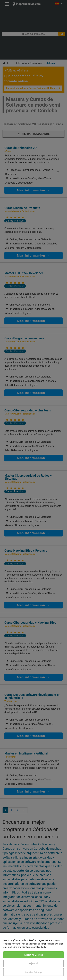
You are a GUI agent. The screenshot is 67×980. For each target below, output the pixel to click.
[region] (33, 957)
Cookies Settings (33, 972)
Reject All (33, 963)
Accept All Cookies (34, 955)
